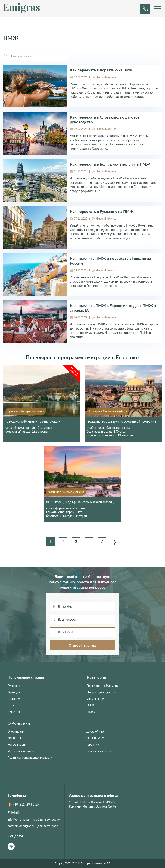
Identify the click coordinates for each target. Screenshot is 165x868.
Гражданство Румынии (103, 686)
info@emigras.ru (18, 819)
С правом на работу (115, 411)
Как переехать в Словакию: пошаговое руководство (105, 120)
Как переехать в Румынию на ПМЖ (102, 211)
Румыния (13, 411)
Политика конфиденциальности (30, 757)
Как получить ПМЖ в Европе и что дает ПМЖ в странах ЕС (113, 308)
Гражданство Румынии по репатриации (33, 421)
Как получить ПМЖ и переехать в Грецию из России (110, 261)
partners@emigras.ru (21, 826)
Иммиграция (96, 699)
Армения (14, 712)
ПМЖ (91, 712)
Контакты (14, 738)
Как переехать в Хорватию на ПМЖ (102, 70)
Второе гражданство (101, 692)
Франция (54, 492)
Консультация (17, 744)
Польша (13, 705)
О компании (16, 731)
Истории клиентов (21, 751)
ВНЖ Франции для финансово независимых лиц (80, 502)
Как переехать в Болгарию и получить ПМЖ (110, 164)
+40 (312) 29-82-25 (23, 805)
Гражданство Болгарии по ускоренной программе (121, 421)
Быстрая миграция (32, 411)
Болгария (95, 411)
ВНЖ (91, 705)
